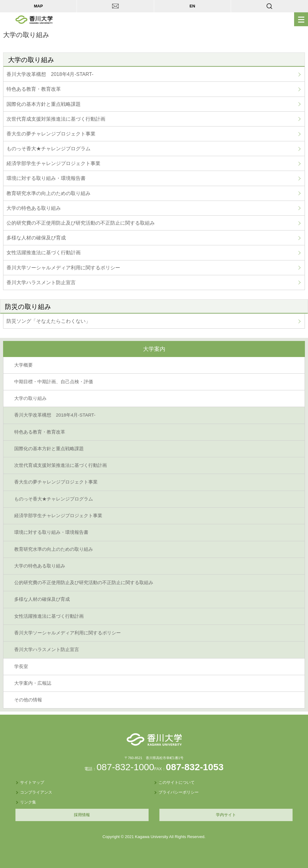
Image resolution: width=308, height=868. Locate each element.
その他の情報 (28, 700)
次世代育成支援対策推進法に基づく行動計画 (56, 119)
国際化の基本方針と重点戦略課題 (44, 104)
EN (192, 6)
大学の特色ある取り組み (34, 208)
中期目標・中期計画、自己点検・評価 (54, 382)
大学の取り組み (30, 398)
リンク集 (28, 802)
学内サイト (226, 815)
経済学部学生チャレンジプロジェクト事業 (53, 163)
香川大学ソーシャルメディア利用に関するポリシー (63, 268)
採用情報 (82, 815)
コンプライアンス (36, 792)
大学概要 (23, 365)
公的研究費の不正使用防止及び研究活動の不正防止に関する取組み (81, 223)
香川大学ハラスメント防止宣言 (41, 282)
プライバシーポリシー (179, 792)
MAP (38, 6)
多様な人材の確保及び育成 (36, 238)
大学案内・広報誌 (33, 683)
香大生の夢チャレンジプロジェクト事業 (51, 134)
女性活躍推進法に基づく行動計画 (44, 253)
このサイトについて (177, 782)
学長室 (21, 667)
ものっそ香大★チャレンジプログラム (49, 149)
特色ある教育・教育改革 (34, 89)
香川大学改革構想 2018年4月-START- (50, 74)
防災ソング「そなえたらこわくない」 (49, 321)
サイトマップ (32, 782)
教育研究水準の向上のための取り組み (49, 193)
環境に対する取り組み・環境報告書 (46, 178)
